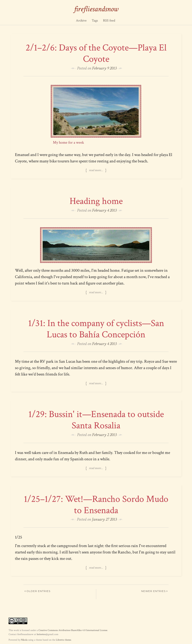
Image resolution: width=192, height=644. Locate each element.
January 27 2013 (104, 519)
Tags (95, 21)
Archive (81, 21)
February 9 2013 (104, 68)
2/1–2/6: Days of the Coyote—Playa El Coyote (96, 53)
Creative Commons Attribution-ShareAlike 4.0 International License (73, 630)
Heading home (96, 201)
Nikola (24, 640)
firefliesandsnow (96, 9)
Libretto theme (63, 640)
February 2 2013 (104, 435)
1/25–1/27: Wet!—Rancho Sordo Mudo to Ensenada (96, 505)
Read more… (96, 170)
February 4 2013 (104, 210)
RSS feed (109, 21)
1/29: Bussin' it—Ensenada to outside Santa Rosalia (96, 420)
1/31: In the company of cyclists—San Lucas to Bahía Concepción (96, 329)
